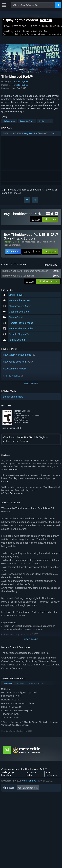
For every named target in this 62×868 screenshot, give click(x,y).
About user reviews (31, 776)
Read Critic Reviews (30, 754)
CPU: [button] (32, 805)
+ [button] (50, 123)
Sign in (5, 192)
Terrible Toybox (20, 84)
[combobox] (33, 5)
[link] (32, 254)
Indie (42, 123)
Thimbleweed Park (31, 244)
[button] (31, 135)
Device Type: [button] (10, 810)
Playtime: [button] (8, 800)
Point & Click (27, 123)
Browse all (51, 267)
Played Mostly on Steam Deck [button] (36, 800)
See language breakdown (8, 776)
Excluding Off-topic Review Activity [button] (22, 795)
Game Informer (17, 495)
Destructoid (13, 471)
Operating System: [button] (13, 805)
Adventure (9, 123)
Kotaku (5, 483)
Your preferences (51, 776)
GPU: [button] (44, 805)
